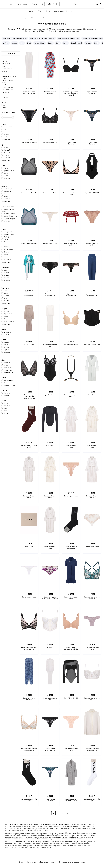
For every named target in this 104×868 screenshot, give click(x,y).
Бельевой (6, 342)
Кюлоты (5, 334)
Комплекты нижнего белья (9, 77)
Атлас (5, 293)
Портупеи (5, 97)
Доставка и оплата (47, 862)
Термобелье (6, 64)
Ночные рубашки (7, 87)
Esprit (29, 43)
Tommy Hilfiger (39, 43)
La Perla (6, 43)
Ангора (5, 275)
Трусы (4, 102)
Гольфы (4, 71)
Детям (35, 4)
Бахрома (6, 199)
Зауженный (7, 314)
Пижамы (5, 95)
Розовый (6, 153)
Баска (5, 196)
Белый (5, 148)
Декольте (6, 221)
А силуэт (6, 311)
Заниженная (7, 383)
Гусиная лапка (8, 171)
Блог (44, 4)
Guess (50, 43)
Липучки (5, 254)
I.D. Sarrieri (6, 137)
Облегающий (7, 319)
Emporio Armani (76, 43)
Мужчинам (22, 4)
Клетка (5, 176)
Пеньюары (5, 92)
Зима (4, 408)
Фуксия (5, 155)
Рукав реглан (7, 242)
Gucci (58, 43)
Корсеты (5, 61)
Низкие (5, 395)
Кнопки (5, 252)
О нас (21, 862)
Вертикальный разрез (8, 210)
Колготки (5, 74)
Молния (5, 257)
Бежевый (6, 150)
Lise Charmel (7, 127)
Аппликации (7, 189)
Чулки (4, 108)
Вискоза (5, 278)
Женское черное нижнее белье (69, 38)
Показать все (6, 140)
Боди (3, 66)
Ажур (4, 291)
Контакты (32, 862)
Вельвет (5, 301)
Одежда (32, 11)
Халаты (4, 105)
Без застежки (7, 249)
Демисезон (6, 406)
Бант (4, 194)
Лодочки (6, 316)
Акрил (5, 270)
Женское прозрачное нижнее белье (42, 38)
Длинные (6, 363)
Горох (5, 168)
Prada (96, 43)
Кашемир (6, 280)
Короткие (6, 365)
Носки (4, 85)
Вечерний (6, 345)
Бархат (5, 296)
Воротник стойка (8, 214)
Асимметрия (7, 191)
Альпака (6, 273)
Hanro (65, 43)
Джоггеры (6, 332)
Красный (6, 158)
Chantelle (6, 134)
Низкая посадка (8, 385)
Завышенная (7, 380)
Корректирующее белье (7, 81)
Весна (5, 403)
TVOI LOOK (52, 4)
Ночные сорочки (7, 90)
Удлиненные (7, 370)
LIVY (4, 129)
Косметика (71, 11)
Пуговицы (6, 259)
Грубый (5, 350)
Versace (88, 43)
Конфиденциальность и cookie (72, 862)
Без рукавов (7, 232)
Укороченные (7, 373)
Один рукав (6, 237)
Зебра (5, 173)
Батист (5, 298)
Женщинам (8, 4)
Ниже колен (7, 368)
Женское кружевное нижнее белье (15, 38)
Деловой (6, 352)
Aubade (5, 132)
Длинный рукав (8, 234)
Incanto (15, 43)
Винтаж (5, 347)
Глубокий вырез (8, 219)
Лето (4, 411)
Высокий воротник (9, 216)
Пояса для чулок (7, 100)
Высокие (6, 393)
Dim (22, 43)
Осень (5, 413)
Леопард (6, 178)
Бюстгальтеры (7, 69)
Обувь (40, 11)
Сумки (48, 11)
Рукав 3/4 (6, 239)
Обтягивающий (8, 321)
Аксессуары (59, 11)
